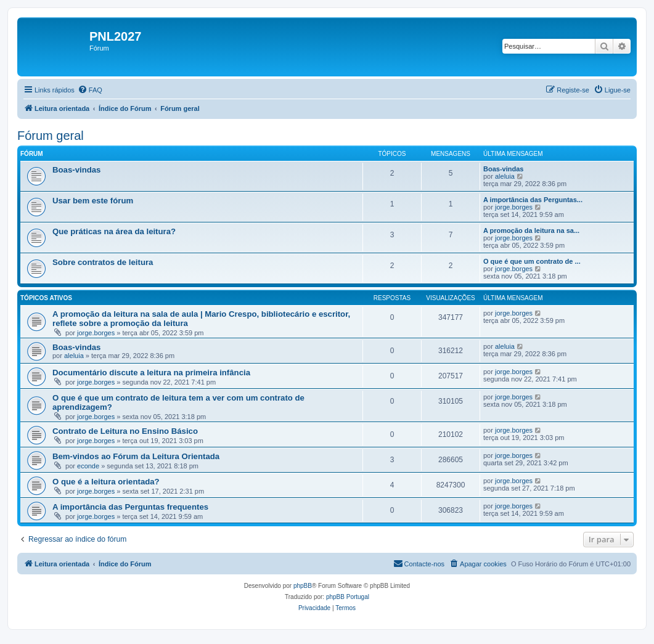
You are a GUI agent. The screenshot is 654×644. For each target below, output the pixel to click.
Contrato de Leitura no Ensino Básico (125, 431)
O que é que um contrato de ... (532, 261)
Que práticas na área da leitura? (114, 231)
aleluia (505, 176)
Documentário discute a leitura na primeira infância (151, 373)
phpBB (303, 586)
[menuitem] (90, 90)
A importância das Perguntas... (533, 200)
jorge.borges (514, 207)
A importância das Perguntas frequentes (130, 507)
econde (88, 466)
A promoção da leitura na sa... (531, 230)
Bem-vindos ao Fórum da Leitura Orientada (136, 456)
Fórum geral (51, 136)
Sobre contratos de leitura (103, 262)
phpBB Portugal (348, 597)
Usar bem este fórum (93, 201)
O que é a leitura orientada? (106, 482)
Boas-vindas (76, 170)
